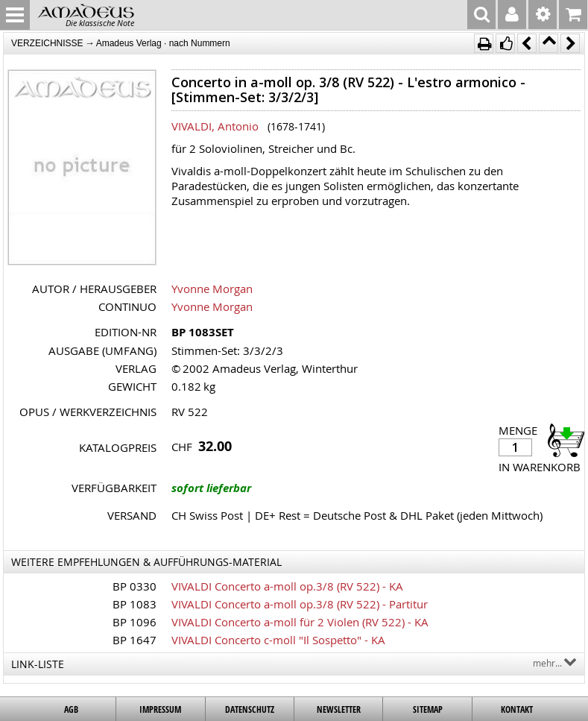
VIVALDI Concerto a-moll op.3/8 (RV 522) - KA (287, 586)
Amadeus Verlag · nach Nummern (163, 43)
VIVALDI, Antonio (215, 126)
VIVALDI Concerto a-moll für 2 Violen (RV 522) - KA (300, 622)
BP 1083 (135, 604)
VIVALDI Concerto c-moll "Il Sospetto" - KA (278, 640)
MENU (15, 15)
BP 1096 (135, 622)
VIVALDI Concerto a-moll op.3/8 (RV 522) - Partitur (300, 604)
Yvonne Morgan (212, 289)
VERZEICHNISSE (47, 43)
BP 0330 (135, 586)
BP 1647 (135, 640)
